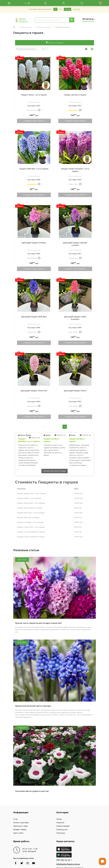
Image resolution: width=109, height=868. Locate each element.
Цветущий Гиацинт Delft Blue (34, 317)
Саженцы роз (62, 829)
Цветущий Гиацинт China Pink (34, 391)
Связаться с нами (21, 826)
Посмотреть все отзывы (54, 471)
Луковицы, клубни (26, 27)
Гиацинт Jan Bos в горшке (75, 95)
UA (25, 3)
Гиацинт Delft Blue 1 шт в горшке (34, 169)
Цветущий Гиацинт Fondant (34, 243)
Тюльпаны (61, 833)
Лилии (59, 819)
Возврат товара (20, 829)
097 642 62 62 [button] (64, 860)
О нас (16, 819)
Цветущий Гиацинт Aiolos (75, 391)
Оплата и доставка (21, 823)
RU (29, 3)
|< (45, 427)
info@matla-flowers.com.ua (68, 864)
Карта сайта (18, 833)
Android (67, 9)
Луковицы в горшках (44, 27)
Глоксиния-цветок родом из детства (32, 791)
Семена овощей (63, 826)
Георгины (60, 823)
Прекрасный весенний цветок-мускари (33, 706)
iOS (55, 9)
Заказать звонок (88, 21)
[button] (64, 3)
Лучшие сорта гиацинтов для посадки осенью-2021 (39, 623)
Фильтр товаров (55, 43)
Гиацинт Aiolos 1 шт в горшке (34, 95)
